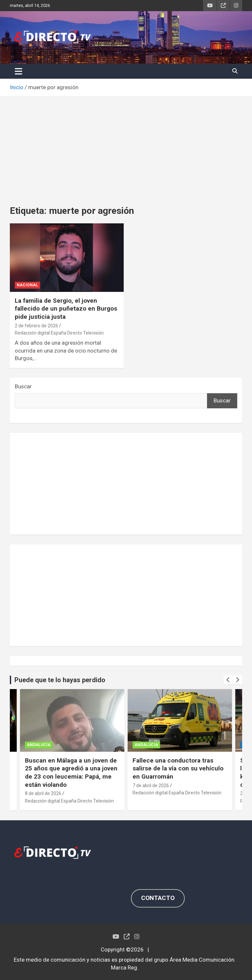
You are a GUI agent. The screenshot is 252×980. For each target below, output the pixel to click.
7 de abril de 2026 (151, 786)
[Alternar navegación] (19, 71)
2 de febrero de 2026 (36, 326)
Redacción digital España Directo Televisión (59, 333)
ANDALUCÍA (39, 745)
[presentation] (228, 680)
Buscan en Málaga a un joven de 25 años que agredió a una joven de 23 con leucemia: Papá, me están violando (71, 773)
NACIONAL (27, 285)
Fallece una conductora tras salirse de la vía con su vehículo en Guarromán (178, 768)
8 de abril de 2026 (43, 793)
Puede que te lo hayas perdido (60, 680)
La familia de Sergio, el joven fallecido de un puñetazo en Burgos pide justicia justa (66, 309)
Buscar (23, 386)
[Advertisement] (126, 146)
